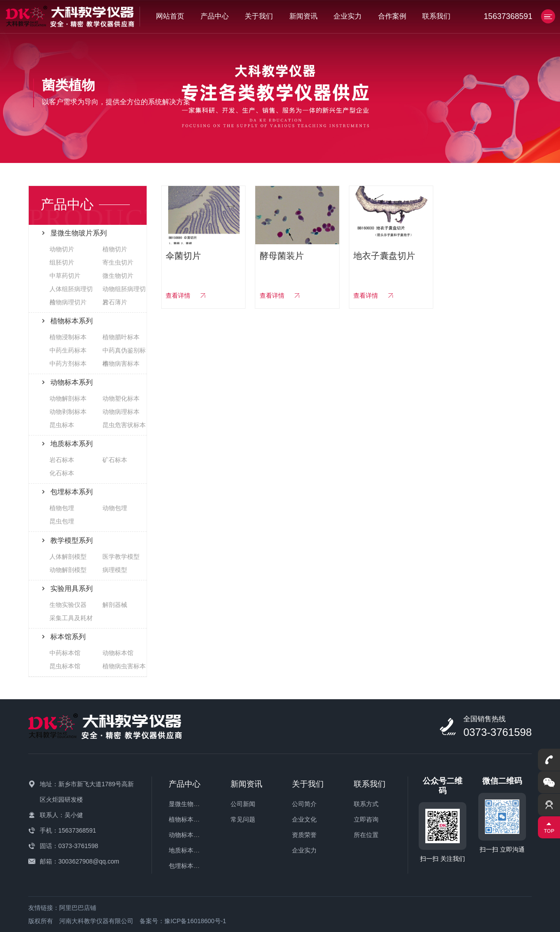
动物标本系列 (187, 835)
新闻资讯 (303, 16)
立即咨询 (366, 819)
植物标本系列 (187, 819)
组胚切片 (62, 262)
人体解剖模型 (68, 557)
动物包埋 (115, 508)
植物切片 (115, 249)
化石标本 (62, 473)
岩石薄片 (115, 302)
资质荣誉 (304, 835)
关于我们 (259, 16)
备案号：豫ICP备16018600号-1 (183, 921)
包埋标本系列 (187, 866)
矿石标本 (115, 460)
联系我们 (436, 16)
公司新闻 (243, 804)
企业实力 (348, 16)
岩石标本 (62, 460)
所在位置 (366, 835)
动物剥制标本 (68, 412)
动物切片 (62, 249)
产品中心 (215, 16)
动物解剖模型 (68, 570)
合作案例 (392, 16)
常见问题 (243, 819)
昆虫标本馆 (65, 666)
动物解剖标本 (68, 398)
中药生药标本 (68, 350)
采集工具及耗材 (71, 618)
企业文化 (304, 819)
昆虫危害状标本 (124, 425)
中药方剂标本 (68, 364)
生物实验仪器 (68, 605)
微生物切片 (118, 276)
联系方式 (366, 804)
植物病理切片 (68, 302)
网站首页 (170, 16)
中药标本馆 (65, 653)
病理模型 (115, 570)
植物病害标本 (121, 364)
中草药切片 (65, 276)
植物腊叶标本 (121, 337)
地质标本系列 (187, 850)
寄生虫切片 (118, 262)
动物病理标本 (121, 412)
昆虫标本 (62, 425)
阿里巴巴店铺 (78, 908)
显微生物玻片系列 (193, 804)
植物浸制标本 (68, 337)
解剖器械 (115, 605)
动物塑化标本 (121, 398)
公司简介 (304, 804)
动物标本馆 (118, 653)
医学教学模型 (121, 557)
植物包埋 (62, 508)
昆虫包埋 (62, 521)
